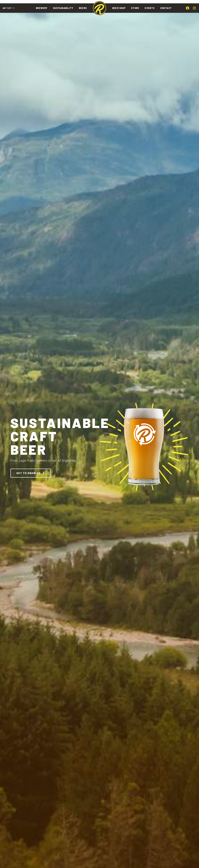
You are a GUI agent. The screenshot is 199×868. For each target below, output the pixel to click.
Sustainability (63, 8)
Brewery (42, 8)
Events (150, 8)
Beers (83, 8)
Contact (166, 8)
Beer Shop (119, 8)
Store (135, 8)
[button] (30, 473)
